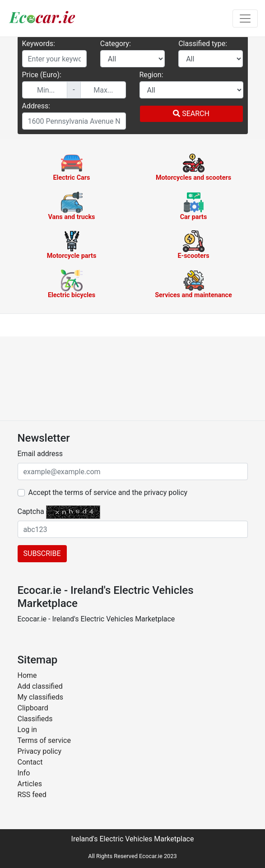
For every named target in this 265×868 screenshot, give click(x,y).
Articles (30, 784)
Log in (27, 730)
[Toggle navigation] (245, 19)
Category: (116, 44)
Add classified (40, 686)
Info (24, 773)
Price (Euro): (42, 75)
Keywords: (39, 44)
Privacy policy (40, 751)
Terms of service (44, 740)
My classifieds (41, 697)
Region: (151, 75)
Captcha (31, 511)
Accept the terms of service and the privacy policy (108, 492)
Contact (30, 762)
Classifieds (35, 719)
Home (27, 675)
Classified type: (203, 44)
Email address (40, 454)
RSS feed (32, 795)
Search (191, 114)
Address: (36, 106)
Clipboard (33, 708)
